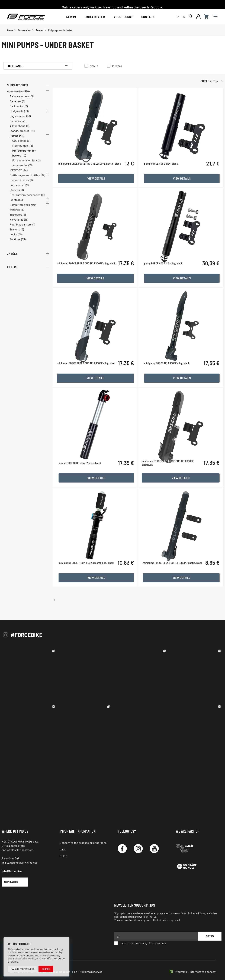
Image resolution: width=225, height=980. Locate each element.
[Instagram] (138, 845)
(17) (26, 109)
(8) (24, 104)
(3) (32, 99)
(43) (24, 124)
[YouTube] (154, 845)
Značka (28, 256)
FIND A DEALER (95, 18)
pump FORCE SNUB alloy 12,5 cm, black (90, 478)
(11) (43, 198)
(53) (28, 119)
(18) (26, 222)
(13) (30, 168)
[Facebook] (122, 845)
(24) (32, 134)
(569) (27, 94)
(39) (26, 114)
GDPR (63, 852)
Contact (148, 18)
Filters (28, 270)
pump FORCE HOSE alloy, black (165, 182)
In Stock (117, 68)
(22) (26, 188)
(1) (39, 163)
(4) (28, 129)
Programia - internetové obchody (195, 968)
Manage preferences (23, 969)
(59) (21, 203)
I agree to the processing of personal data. (140, 939)
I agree (48, 969)
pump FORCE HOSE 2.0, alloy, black (167, 281)
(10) (24, 158)
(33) (23, 242)
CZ (177, 18)
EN (183, 18)
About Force (123, 18)
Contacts (17, 878)
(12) (31, 148)
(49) (20, 237)
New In (71, 18)
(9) (22, 193)
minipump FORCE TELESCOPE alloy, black (171, 379)
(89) (43, 178)
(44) (22, 138)
